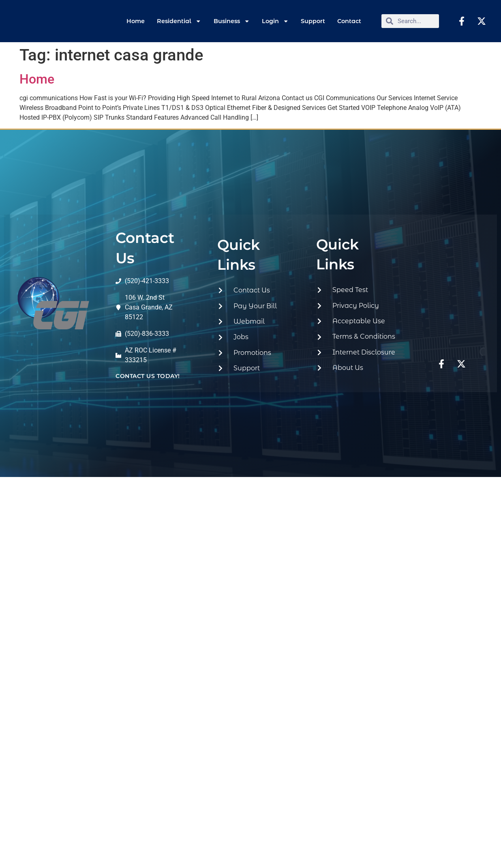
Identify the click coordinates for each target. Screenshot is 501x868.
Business (232, 21)
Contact (349, 21)
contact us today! (148, 376)
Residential (179, 21)
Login (275, 21)
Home (136, 21)
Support (313, 21)
